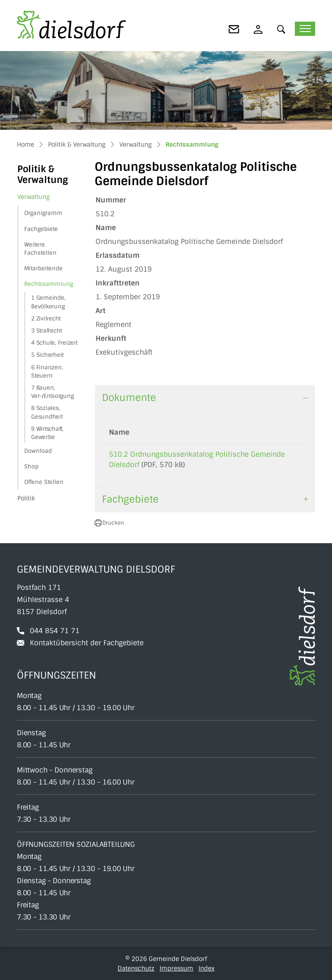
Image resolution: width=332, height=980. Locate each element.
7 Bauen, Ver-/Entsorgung (52, 392)
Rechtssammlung (48, 286)
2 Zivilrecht (46, 319)
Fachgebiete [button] (130, 499)
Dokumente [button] (129, 398)
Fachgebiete (41, 229)
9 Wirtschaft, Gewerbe (47, 433)
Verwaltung (34, 197)
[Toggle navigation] (305, 29)
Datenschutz (136, 968)
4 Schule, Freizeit (54, 343)
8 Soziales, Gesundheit (47, 412)
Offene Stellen (44, 482)
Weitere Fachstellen (40, 249)
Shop (31, 466)
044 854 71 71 (55, 631)
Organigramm (43, 213)
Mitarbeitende (43, 268)
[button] (283, 29)
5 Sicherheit (47, 355)
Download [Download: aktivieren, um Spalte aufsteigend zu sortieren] (281, 432)
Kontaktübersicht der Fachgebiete (87, 643)
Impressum (176, 968)
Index (206, 968)
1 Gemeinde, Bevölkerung (48, 302)
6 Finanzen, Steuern (47, 372)
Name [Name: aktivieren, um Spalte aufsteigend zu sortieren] (119, 432)
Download (38, 451)
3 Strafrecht (46, 331)
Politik (26, 498)
